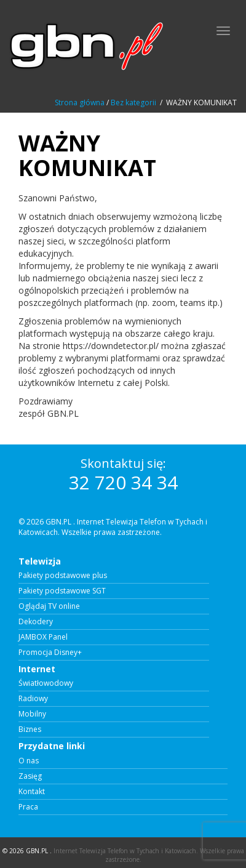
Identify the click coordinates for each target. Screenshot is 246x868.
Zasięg (30, 776)
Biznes (30, 729)
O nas (29, 761)
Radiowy (33, 699)
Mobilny (32, 714)
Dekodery (36, 622)
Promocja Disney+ (50, 653)
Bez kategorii (133, 102)
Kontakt (32, 792)
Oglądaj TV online (49, 606)
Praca (28, 807)
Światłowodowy (46, 683)
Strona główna (80, 102)
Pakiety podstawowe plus (63, 576)
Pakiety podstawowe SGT (62, 591)
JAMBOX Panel (43, 637)
